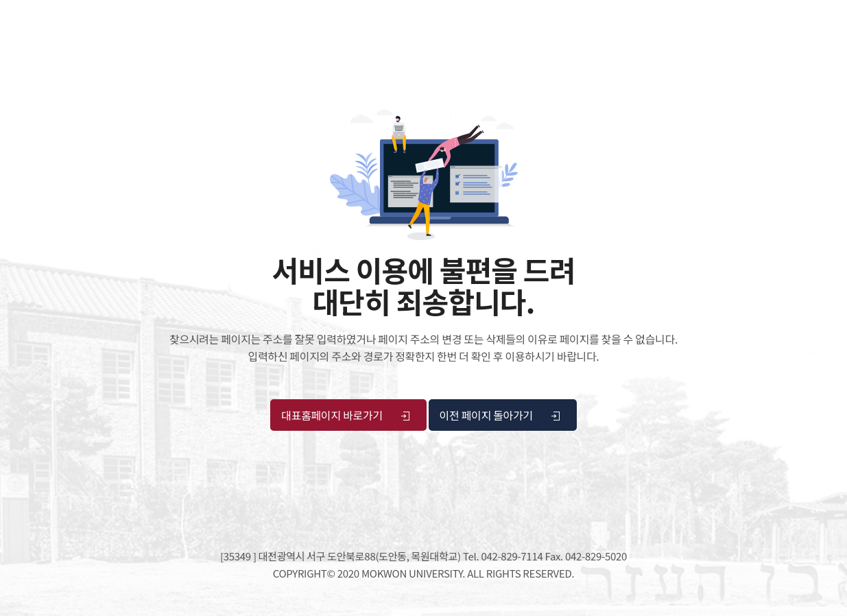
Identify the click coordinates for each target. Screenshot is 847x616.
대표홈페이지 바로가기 (346, 415)
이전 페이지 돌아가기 (501, 415)
